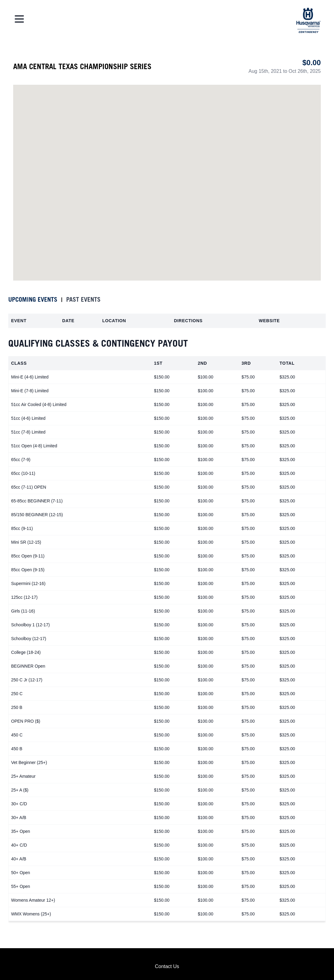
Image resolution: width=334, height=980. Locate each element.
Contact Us (167, 966)
